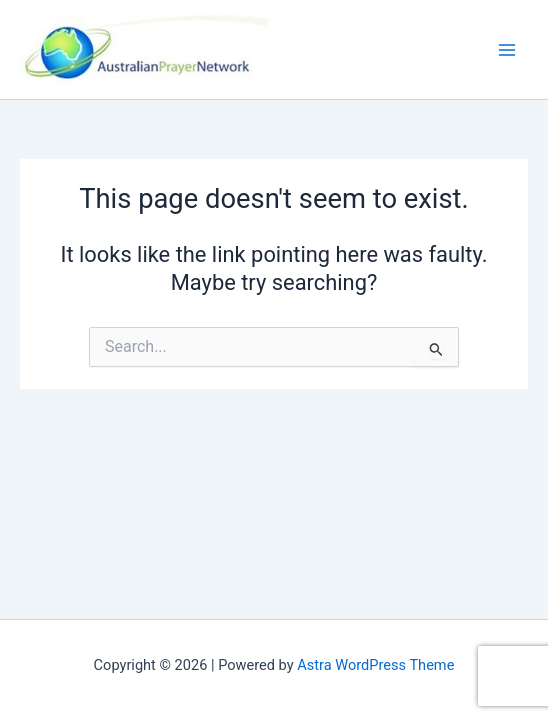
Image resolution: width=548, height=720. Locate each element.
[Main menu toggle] (507, 50)
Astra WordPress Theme (375, 665)
